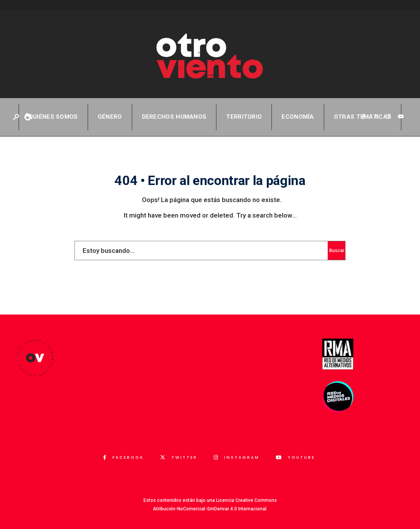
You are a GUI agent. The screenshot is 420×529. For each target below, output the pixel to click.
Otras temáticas (363, 117)
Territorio (244, 117)
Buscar (337, 251)
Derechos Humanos (174, 117)
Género (110, 117)
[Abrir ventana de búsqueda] (17, 117)
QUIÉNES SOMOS (53, 117)
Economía (298, 117)
